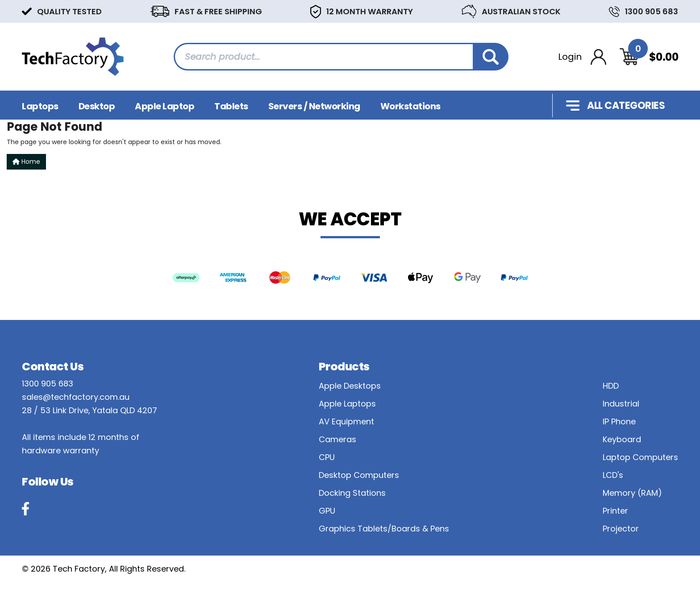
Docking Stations (352, 493)
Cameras (337, 439)
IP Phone (619, 421)
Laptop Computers (640, 457)
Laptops (40, 106)
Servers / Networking (314, 106)
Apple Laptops (347, 404)
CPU (327, 457)
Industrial (621, 404)
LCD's (613, 475)
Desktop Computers (359, 475)
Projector (621, 529)
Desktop (97, 106)
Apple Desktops (350, 386)
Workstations (410, 106)
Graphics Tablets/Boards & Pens (384, 529)
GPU (327, 511)
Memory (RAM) (632, 493)
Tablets (231, 106)
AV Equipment (346, 421)
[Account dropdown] (582, 57)
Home (26, 162)
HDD (611, 386)
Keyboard (622, 439)
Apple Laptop (165, 106)
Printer (615, 511)
